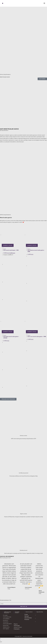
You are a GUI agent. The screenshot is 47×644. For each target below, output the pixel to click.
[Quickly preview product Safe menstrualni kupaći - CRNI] (4, 248)
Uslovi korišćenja (28, 618)
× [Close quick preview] (0, 639)
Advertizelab (30, 636)
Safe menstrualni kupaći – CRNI (11, 250)
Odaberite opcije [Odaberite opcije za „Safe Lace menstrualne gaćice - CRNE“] (32, 332)
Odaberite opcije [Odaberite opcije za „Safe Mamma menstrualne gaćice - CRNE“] (32, 245)
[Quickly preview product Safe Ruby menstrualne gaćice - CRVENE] (4, 334)
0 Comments (17, 629)
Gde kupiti (27, 616)
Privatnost (27, 620)
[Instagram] (35, 618)
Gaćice (29, 249)
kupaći (5, 249)
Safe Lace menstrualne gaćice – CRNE (37, 337)
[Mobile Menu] (44, 3)
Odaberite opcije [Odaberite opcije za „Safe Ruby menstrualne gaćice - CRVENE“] (8, 332)
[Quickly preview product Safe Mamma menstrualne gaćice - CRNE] (28, 248)
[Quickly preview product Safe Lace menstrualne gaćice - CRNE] (28, 334)
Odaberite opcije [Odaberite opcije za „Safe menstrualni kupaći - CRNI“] (8, 245)
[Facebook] (35, 615)
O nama (26, 614)
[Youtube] (35, 622)
